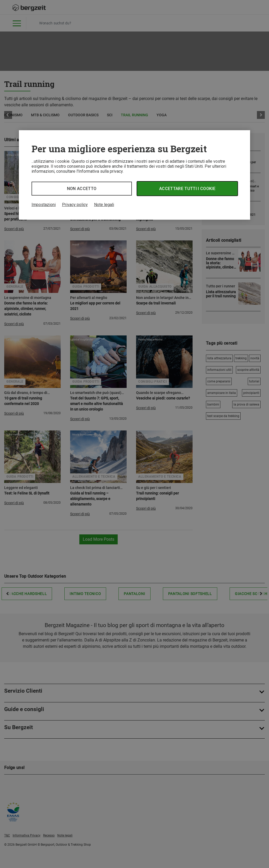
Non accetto (82, 189)
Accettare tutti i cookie (187, 189)
